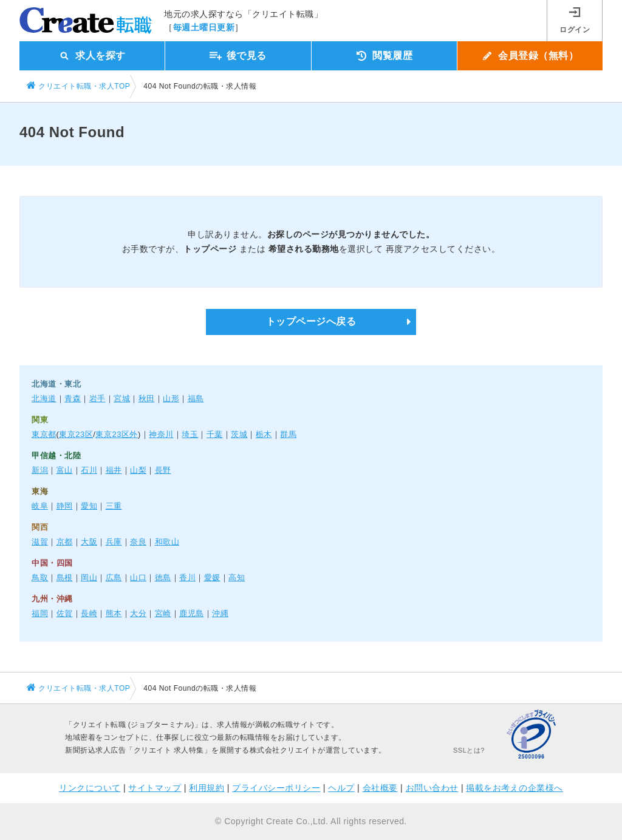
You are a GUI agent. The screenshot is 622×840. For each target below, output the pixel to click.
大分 (138, 613)
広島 (114, 577)
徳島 (163, 577)
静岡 (65, 506)
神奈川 (161, 434)
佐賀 (65, 613)
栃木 (264, 434)
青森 (73, 398)
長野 (163, 470)
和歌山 (167, 542)
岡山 (89, 577)
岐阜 (40, 506)
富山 (65, 470)
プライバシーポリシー (276, 788)
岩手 (97, 398)
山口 (138, 577)
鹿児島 (192, 613)
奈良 (138, 542)
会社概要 (380, 788)
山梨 (138, 470)
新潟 (40, 470)
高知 (237, 577)
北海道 (44, 398)
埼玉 (190, 434)
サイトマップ (155, 788)
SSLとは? (469, 750)
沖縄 (220, 613)
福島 (196, 398)
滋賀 (40, 542)
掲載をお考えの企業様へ (514, 788)
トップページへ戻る (311, 321)
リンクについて (90, 788)
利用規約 (207, 788)
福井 (114, 470)
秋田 (147, 398)
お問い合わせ (432, 788)
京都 (65, 542)
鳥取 (40, 577)
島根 (65, 577)
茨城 (239, 434)
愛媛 (212, 577)
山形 (171, 398)
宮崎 (163, 613)
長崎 (89, 613)
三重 (114, 506)
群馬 (288, 434)
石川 (89, 470)
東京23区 (76, 434)
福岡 (40, 613)
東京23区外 (116, 434)
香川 (187, 577)
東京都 (44, 434)
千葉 (215, 434)
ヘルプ (341, 788)
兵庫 (114, 542)
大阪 (89, 542)
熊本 (114, 613)
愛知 (89, 506)
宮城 (122, 398)
